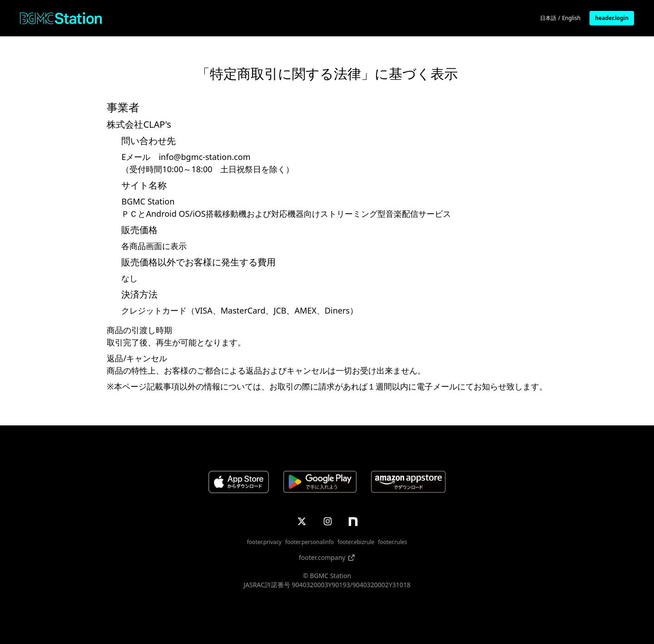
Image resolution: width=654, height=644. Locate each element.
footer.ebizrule (356, 542)
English (571, 18)
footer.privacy (264, 542)
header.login (612, 18)
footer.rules (392, 542)
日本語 (548, 18)
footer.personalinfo (310, 542)
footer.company (327, 557)
